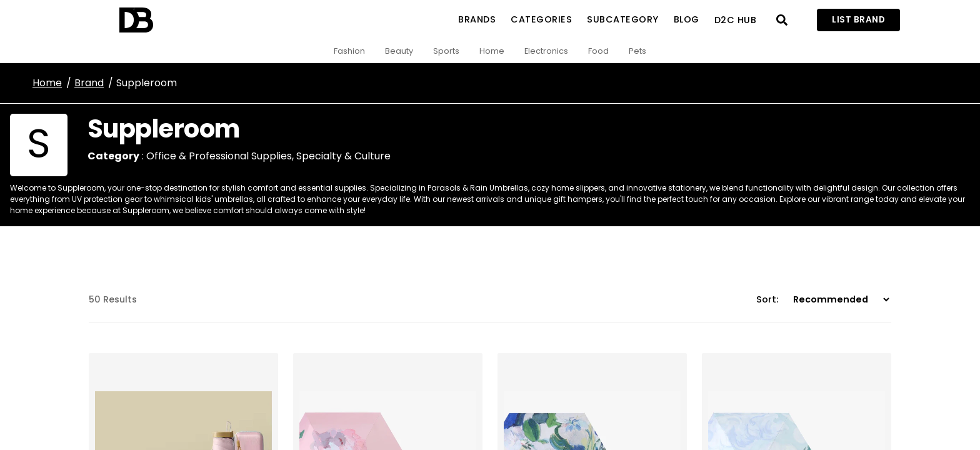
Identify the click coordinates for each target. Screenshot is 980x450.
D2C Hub (736, 20)
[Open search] (782, 20)
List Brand (858, 20)
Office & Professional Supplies (219, 156)
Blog (687, 19)
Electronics (546, 51)
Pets (637, 51)
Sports (446, 51)
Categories (541, 19)
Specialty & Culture (343, 156)
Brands (477, 19)
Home (492, 51)
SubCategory (623, 19)
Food (598, 51)
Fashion (349, 51)
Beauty (399, 51)
